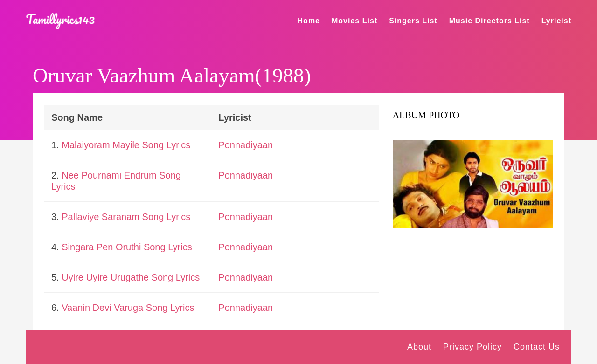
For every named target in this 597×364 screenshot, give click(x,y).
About (419, 347)
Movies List (354, 21)
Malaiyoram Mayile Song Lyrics (126, 145)
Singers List (413, 21)
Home (309, 21)
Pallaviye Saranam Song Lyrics (126, 217)
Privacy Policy (472, 347)
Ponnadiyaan (246, 145)
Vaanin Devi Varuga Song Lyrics (128, 308)
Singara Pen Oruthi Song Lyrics (127, 247)
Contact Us (537, 347)
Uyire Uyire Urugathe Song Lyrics (131, 277)
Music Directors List (489, 21)
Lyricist (556, 21)
